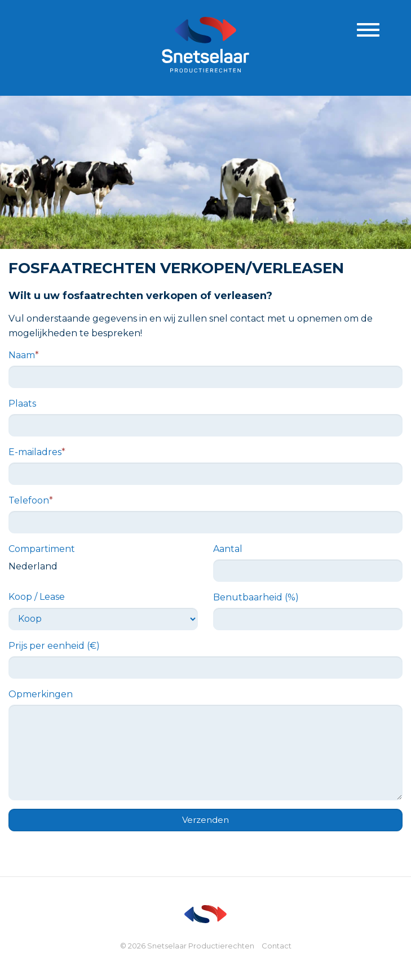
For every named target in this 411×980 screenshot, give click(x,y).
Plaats (22, 404)
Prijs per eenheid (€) (54, 646)
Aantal (228, 549)
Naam (24, 355)
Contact (277, 946)
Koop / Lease (37, 597)
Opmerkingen (41, 694)
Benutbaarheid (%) (256, 597)
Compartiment (42, 549)
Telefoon (31, 500)
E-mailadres (37, 452)
